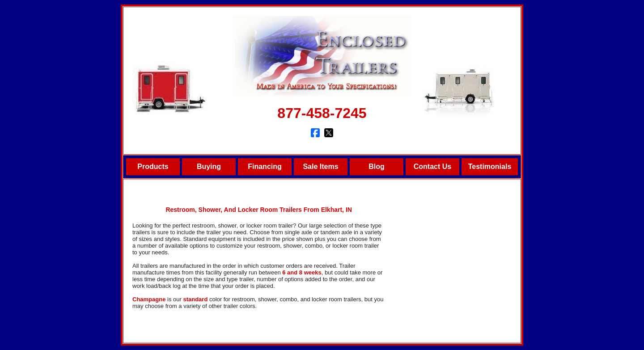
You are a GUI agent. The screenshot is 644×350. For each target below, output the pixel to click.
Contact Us (432, 167)
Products (153, 167)
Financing (265, 167)
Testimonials (490, 167)
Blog (377, 167)
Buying (209, 167)
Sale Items (320, 167)
